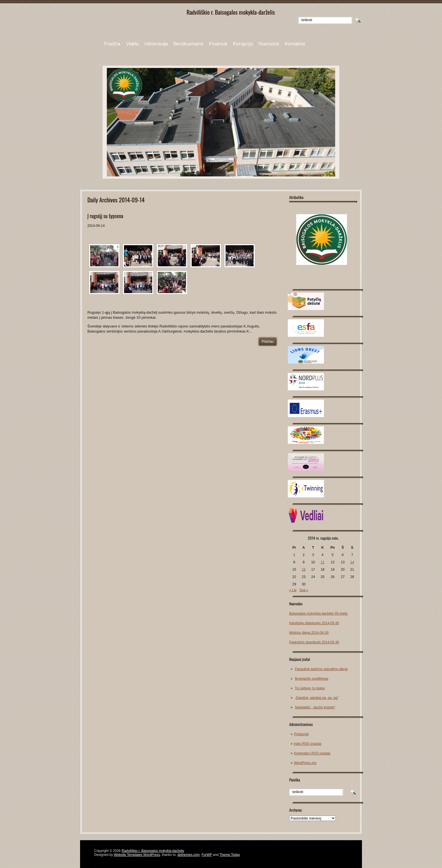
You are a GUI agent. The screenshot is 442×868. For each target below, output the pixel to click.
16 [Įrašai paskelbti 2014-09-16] (304, 570)
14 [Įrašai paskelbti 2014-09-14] (352, 562)
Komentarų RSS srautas (312, 753)
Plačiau (268, 341)
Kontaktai (295, 44)
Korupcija (243, 44)
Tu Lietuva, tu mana (310, 688)
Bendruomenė (188, 44)
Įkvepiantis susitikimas (312, 679)
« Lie (293, 590)
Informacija (156, 44)
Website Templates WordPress (137, 855)
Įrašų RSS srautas (308, 744)
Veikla (132, 44)
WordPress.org (305, 763)
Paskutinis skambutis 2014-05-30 (314, 642)
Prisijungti (301, 734)
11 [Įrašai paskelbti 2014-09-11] (322, 562)
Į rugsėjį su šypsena (105, 216)
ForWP (207, 855)
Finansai (218, 44)
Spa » (304, 590)
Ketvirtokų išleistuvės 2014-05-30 (314, 623)
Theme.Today (230, 855)
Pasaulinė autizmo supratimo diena (321, 669)
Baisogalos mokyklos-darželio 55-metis (318, 614)
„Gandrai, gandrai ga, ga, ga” (317, 698)
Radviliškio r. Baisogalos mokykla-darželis (153, 851)
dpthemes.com (189, 855)
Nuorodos (269, 44)
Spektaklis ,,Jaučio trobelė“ (315, 707)
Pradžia (112, 44)
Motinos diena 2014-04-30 (309, 633)
